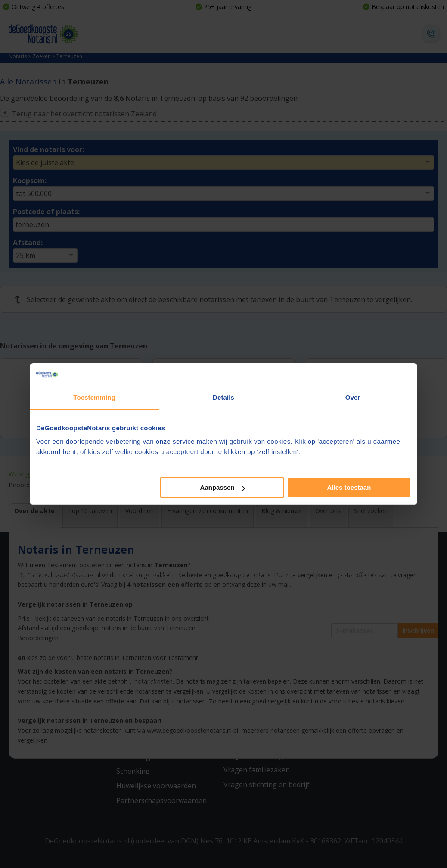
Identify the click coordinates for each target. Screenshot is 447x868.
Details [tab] (223, 397)
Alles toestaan (349, 487)
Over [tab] (353, 397)
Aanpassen (223, 487)
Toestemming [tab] (94, 397)
